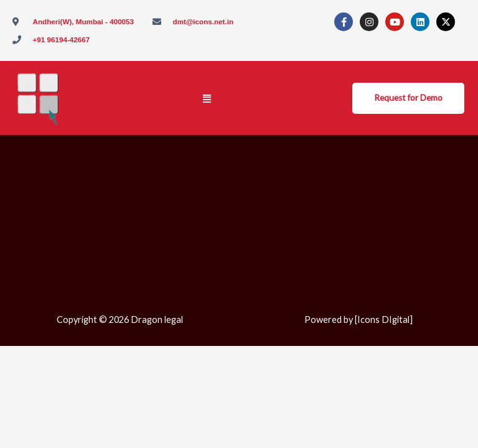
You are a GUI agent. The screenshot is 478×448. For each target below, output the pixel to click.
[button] (207, 98)
